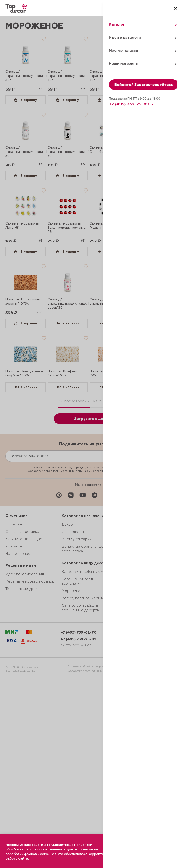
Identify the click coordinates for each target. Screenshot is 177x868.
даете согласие (80, 849)
